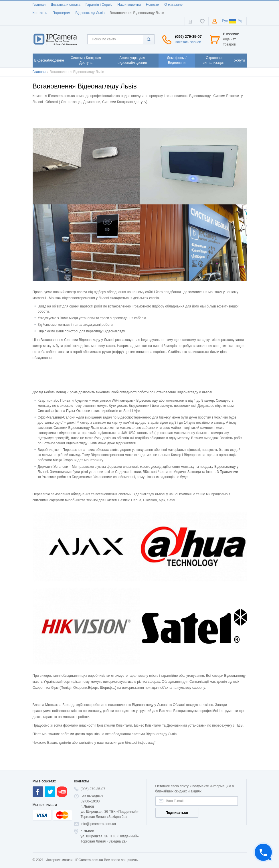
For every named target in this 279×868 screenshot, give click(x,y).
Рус (225, 21)
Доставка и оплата (66, 5)
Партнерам (61, 13)
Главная (39, 5)
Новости (153, 5)
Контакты (40, 13)
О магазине (173, 5)
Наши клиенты (129, 5)
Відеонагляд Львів (90, 13)
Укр (236, 21)
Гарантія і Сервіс (99, 5)
